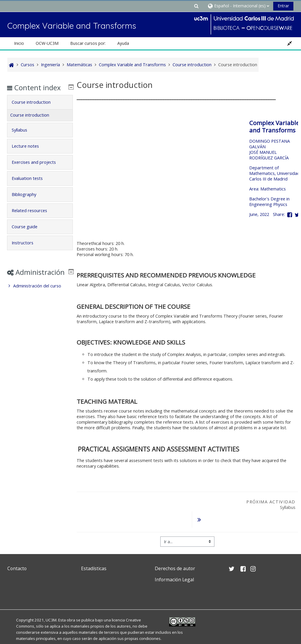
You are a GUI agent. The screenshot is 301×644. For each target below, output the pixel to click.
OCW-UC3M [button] (47, 43)
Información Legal (174, 565)
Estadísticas (94, 553)
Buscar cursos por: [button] (88, 43)
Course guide (29, 235)
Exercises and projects (38, 171)
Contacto (17, 553)
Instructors (27, 251)
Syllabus (24, 138)
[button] (197, 6)
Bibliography (28, 203)
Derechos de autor (175, 553)
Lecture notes (29, 155)
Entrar (283, 6)
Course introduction (35, 111)
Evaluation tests (31, 187)
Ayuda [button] (123, 43)
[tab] (40, 111)
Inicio (19, 43)
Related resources (33, 219)
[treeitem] (40, 303)
